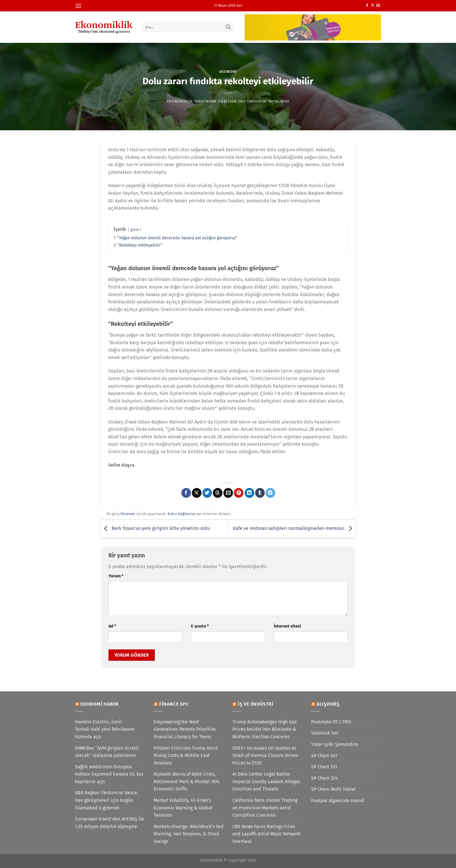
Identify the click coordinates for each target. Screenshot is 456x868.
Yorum (116, 576)
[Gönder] (228, 27)
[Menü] (78, 6)
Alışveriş (328, 704)
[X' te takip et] (373, 6)
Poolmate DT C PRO (331, 722)
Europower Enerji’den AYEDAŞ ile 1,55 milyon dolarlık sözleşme (109, 823)
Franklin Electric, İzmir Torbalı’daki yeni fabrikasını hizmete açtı (105, 729)
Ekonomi (228, 72)
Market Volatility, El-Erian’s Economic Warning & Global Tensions (183, 808)
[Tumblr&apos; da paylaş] (260, 493)
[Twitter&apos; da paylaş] (207, 493)
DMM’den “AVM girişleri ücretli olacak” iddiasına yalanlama (107, 752)
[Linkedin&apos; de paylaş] (249, 493)
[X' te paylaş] (197, 493)
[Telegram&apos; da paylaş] (270, 493)
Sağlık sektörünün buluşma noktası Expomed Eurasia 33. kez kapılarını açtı (109, 774)
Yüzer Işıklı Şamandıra (335, 744)
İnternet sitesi (287, 626)
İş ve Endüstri (256, 704)
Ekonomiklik (180, 101)
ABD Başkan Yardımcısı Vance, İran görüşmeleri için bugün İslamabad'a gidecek (107, 800)
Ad (112, 626)
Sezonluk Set (325, 733)
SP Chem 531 (324, 767)
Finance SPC (174, 704)
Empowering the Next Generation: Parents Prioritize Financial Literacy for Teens (185, 729)
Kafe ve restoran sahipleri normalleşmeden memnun (294, 528)
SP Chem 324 (325, 778)
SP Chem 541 (324, 756)
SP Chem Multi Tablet (334, 789)
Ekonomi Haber (100, 704)
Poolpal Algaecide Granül (338, 801)
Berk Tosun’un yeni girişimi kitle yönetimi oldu (156, 528)
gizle (135, 230)
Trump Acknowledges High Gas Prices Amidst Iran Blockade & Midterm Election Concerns (264, 729)
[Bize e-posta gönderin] (378, 6)
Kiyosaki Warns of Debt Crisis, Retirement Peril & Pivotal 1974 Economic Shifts (187, 781)
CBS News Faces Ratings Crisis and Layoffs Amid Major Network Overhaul (266, 834)
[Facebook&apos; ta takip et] (367, 6)
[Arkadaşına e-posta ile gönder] (228, 493)
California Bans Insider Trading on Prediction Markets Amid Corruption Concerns (265, 808)
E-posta (200, 626)
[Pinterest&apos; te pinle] (239, 493)
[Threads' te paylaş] (218, 493)
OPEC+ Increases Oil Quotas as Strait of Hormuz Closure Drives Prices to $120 (265, 755)
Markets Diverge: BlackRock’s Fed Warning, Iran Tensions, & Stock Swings (189, 834)
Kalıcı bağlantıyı (182, 514)
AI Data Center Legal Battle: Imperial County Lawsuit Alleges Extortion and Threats (266, 781)
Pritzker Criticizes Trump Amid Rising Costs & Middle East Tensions (186, 755)
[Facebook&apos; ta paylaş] (186, 493)
